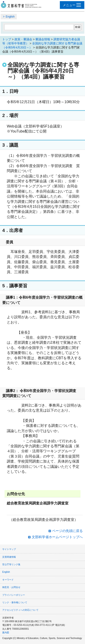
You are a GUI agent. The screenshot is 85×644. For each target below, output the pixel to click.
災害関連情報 (9, 557)
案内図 (6, 633)
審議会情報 (43, 39)
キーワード (8, 580)
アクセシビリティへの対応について (20, 610)
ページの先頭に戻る (67, 531)
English (10, 17)
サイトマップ (9, 549)
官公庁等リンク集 (11, 564)
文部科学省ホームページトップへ (57, 537)
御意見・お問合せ (11, 587)
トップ (7, 39)
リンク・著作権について (15, 602)
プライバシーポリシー (14, 595)
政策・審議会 (23, 39)
